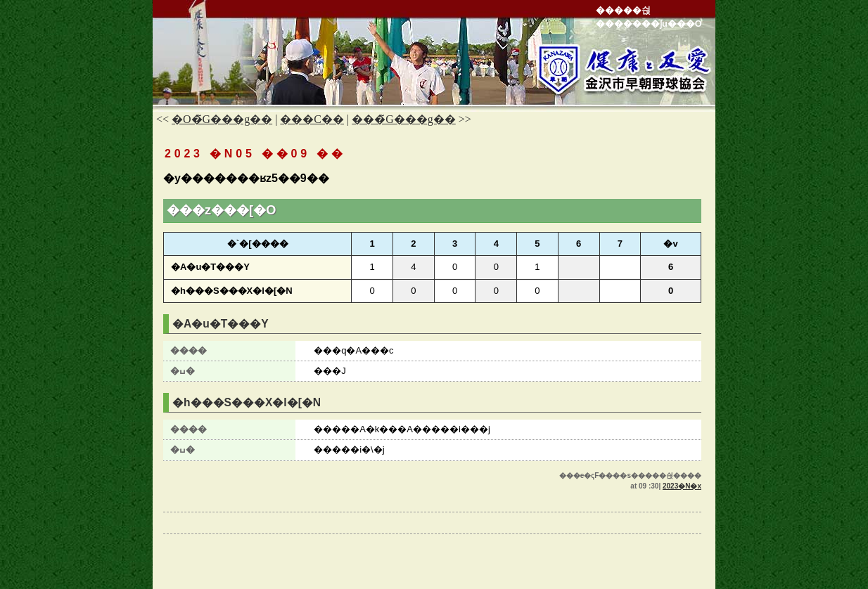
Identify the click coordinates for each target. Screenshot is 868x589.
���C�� (312, 119)
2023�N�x (682, 486)
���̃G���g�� (404, 119)
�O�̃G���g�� (222, 119)
